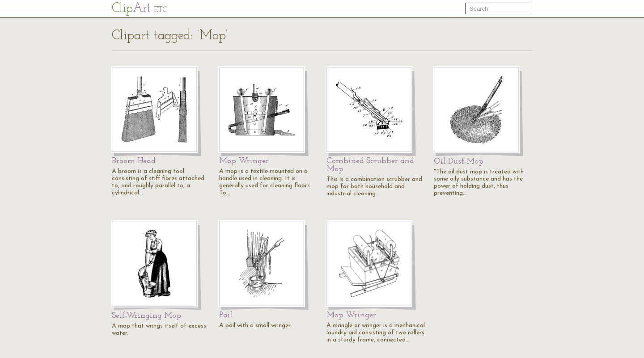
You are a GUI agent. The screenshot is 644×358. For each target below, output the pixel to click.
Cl (139, 9)
